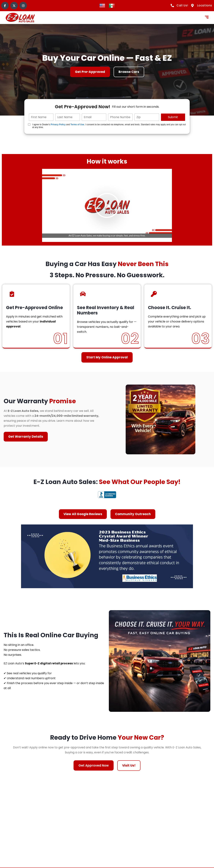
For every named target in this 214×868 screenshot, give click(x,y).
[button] (107, 205)
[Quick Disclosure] (29, 124)
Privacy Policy (58, 125)
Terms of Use (77, 125)
